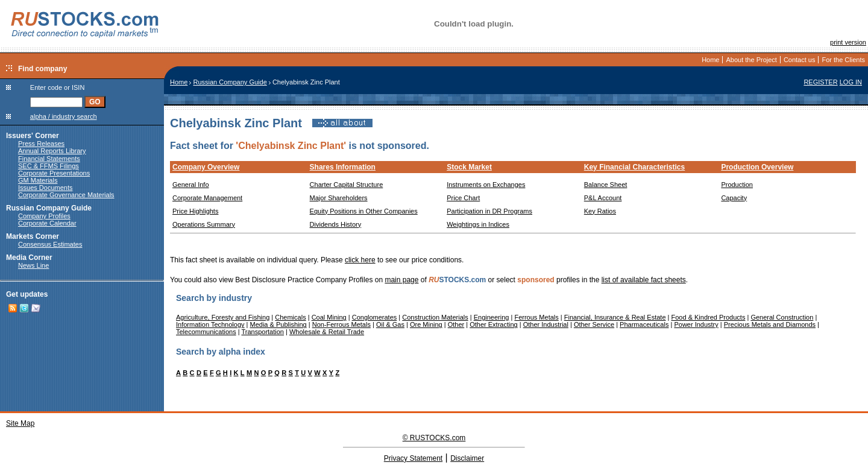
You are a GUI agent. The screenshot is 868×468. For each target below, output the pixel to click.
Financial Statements (49, 159)
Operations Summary (204, 224)
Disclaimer (467, 458)
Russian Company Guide (49, 208)
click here (360, 260)
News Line (33, 265)
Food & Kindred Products (709, 317)
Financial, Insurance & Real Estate (615, 317)
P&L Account (603, 198)
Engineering (492, 317)
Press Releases (41, 144)
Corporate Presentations (54, 173)
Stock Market (469, 167)
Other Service (594, 324)
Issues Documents (45, 188)
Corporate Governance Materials (66, 195)
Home (710, 60)
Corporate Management (207, 198)
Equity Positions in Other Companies (364, 211)
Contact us (800, 60)
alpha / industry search (64, 116)
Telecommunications (206, 332)
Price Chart (463, 198)
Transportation (263, 332)
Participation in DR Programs (489, 211)
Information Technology (210, 324)
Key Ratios (600, 211)
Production (737, 185)
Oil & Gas (390, 324)
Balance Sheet (606, 185)
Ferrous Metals (536, 317)
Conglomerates (375, 317)
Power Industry (696, 324)
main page (401, 280)
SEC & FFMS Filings (49, 166)
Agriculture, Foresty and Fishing (223, 317)
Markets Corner (33, 236)
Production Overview (757, 167)
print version (848, 42)
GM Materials (38, 180)
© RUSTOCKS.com (434, 438)
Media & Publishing (278, 324)
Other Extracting (493, 324)
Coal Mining (329, 317)
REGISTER (820, 82)
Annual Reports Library (52, 151)
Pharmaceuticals (644, 324)
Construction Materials (435, 317)
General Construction (782, 317)
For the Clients (843, 60)
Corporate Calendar (47, 223)
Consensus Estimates (50, 244)
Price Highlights (195, 211)
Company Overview (206, 167)
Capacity (734, 198)
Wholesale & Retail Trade (327, 332)
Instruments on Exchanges (486, 185)
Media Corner (29, 258)
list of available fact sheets (644, 280)
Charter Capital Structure (347, 185)
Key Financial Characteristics (634, 167)
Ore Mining (426, 324)
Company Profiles (44, 216)
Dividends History (336, 224)
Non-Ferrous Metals (341, 324)
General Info (191, 185)
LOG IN (851, 82)
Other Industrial (546, 324)
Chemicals (290, 317)
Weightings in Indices (478, 224)
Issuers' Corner (33, 136)
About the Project (751, 60)
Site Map (20, 423)
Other (456, 324)
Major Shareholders (339, 198)
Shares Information (343, 167)
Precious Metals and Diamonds (770, 324)
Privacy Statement (413, 458)
